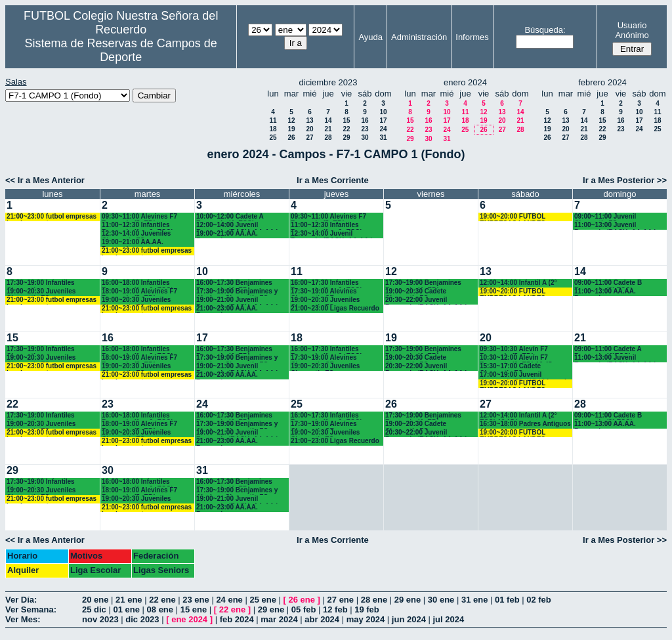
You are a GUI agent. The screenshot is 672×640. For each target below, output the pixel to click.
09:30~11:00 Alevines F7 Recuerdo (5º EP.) (139, 217)
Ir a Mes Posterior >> (625, 180)
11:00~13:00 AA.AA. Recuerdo (605, 292)
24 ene (229, 600)
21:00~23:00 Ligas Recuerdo (335, 308)
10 (383, 112)
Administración (419, 37)
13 (309, 120)
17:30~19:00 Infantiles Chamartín (41, 283)
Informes (472, 37)
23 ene (196, 600)
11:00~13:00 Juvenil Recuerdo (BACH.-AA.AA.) (615, 225)
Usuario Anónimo (632, 30)
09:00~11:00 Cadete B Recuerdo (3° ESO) (608, 283)
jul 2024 (449, 619)
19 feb (367, 609)
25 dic (94, 609)
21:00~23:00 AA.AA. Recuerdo (227, 309)
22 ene (162, 600)
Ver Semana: (31, 609)
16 (365, 120)
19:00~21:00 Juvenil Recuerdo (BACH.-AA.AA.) (237, 300)
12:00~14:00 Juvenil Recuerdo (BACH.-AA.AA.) (237, 225)
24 (383, 129)
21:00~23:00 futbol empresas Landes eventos (52, 217)
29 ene (408, 600)
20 (309, 129)
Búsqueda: (545, 30)
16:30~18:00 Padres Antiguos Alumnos (525, 424)
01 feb (507, 600)
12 (291, 120)
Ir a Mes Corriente (333, 180)
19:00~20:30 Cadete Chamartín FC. (416, 292)
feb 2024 (237, 619)
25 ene (262, 600)
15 (346, 120)
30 (365, 138)
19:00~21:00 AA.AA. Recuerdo (133, 243)
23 (365, 129)
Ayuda (370, 37)
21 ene (129, 600)
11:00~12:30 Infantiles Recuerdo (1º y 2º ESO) (137, 225)
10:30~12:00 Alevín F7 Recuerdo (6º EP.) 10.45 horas (516, 358)
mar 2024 (279, 619)
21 (328, 129)
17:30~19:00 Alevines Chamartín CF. (324, 292)
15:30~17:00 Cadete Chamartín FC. (510, 367)
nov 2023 (100, 619)
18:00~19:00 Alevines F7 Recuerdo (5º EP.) (139, 292)
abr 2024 (322, 619)
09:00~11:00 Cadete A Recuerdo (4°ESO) (608, 350)
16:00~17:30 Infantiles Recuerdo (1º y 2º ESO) (326, 283)
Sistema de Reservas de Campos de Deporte (121, 50)
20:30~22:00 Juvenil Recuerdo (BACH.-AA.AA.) (426, 300)
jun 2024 (409, 619)
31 (383, 138)
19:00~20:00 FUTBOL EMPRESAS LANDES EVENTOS (513, 217)
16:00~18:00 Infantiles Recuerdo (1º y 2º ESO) (137, 283)
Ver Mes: (23, 619)
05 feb (304, 609)
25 (273, 138)
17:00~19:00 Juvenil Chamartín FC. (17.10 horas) (523, 375)
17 (383, 120)
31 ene (474, 600)
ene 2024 (189, 619)
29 (346, 138)
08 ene (160, 609)
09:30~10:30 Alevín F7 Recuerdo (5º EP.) (514, 350)
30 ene (441, 600)
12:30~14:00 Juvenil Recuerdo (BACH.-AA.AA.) (332, 234)
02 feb (539, 600)
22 (346, 129)
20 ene (95, 600)
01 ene (126, 609)
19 (291, 129)
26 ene (302, 600)
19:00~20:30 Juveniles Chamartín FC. (41, 292)
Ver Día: (21, 600)
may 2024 (366, 619)
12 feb (335, 609)
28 (328, 138)
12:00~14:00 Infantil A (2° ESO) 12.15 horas (518, 283)
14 (328, 120)
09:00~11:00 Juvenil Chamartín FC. (605, 217)
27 (309, 138)
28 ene (374, 600)
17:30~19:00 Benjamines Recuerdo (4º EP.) (423, 283)
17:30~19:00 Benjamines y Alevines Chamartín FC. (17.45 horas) (237, 292)
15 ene (194, 609)
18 (273, 129)
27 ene (341, 600)
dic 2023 (142, 619)
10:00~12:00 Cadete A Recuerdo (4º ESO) (230, 217)
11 (273, 120)
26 (291, 138)
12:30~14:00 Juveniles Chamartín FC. (136, 234)
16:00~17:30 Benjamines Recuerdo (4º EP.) (234, 283)
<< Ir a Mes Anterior (45, 180)
